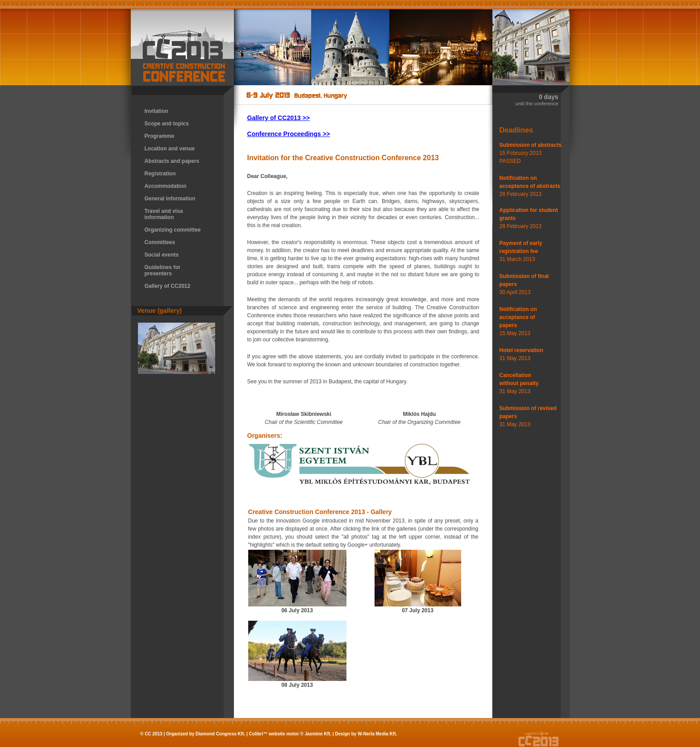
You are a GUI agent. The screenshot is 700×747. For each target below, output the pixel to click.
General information (170, 199)
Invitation (156, 111)
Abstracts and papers (172, 161)
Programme (160, 136)
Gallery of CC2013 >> (279, 118)
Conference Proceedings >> (289, 134)
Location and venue (170, 149)
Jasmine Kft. (318, 734)
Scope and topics (167, 124)
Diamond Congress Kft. (220, 734)
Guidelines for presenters (163, 270)
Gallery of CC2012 (168, 286)
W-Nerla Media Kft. (377, 734)
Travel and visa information (164, 214)
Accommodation (166, 186)
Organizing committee (173, 230)
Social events (162, 255)
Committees (160, 242)
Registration (160, 174)
